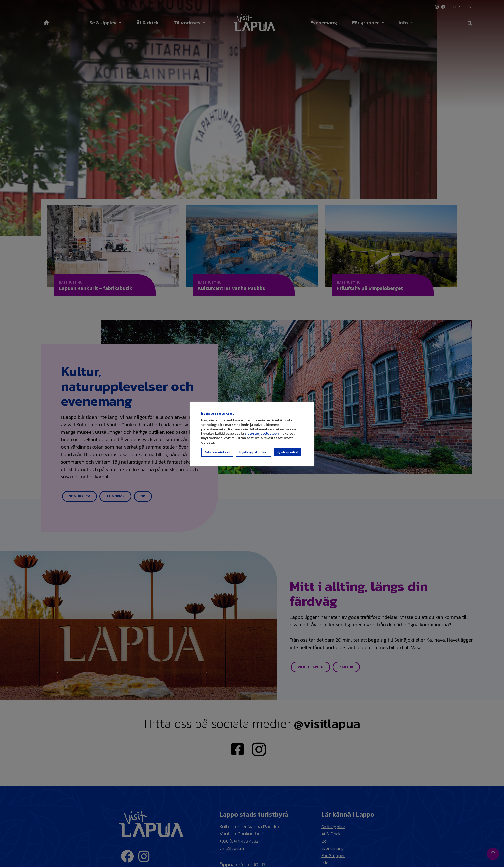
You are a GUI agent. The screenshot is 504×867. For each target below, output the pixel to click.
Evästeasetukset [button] (217, 454)
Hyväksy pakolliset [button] (253, 454)
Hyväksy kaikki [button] (287, 454)
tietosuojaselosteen (262, 436)
